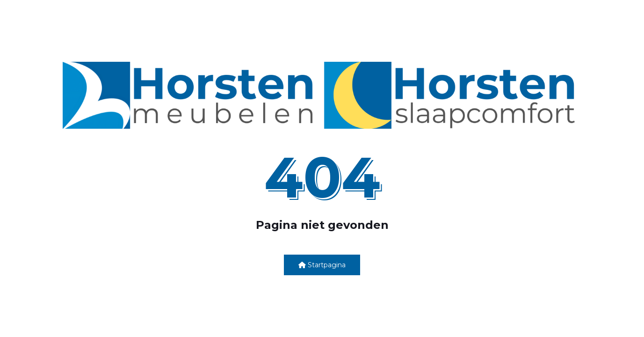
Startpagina (322, 265)
